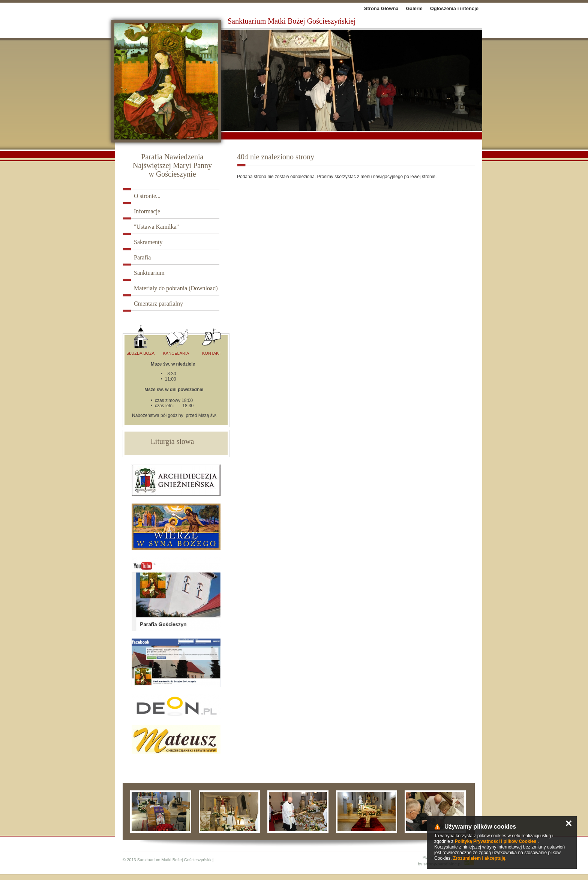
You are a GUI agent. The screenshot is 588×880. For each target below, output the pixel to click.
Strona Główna (381, 8)
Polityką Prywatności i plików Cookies (496, 841)
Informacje (147, 211)
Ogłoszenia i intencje (454, 8)
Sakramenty (148, 242)
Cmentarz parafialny (158, 304)
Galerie (414, 8)
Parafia (142, 257)
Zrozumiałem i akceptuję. (480, 858)
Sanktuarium (149, 273)
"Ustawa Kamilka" (156, 227)
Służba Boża (140, 340)
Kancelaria (176, 340)
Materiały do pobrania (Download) (176, 288)
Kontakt (212, 340)
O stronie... (147, 196)
